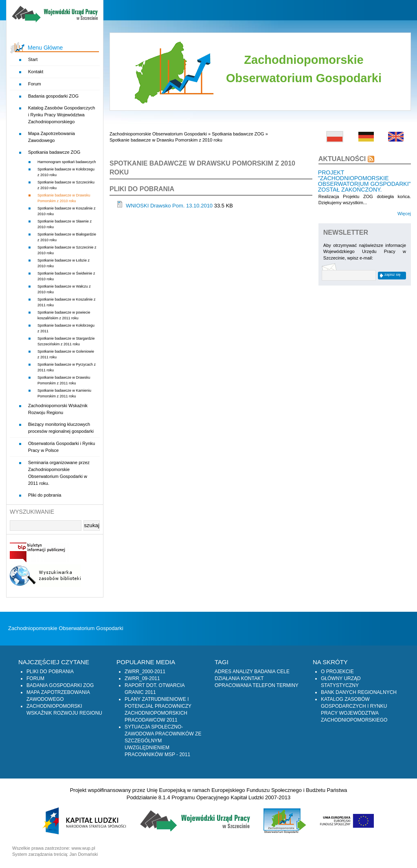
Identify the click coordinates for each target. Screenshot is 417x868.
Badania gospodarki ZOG (53, 96)
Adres (223, 672)
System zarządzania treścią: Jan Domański (55, 854)
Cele (283, 672)
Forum (35, 84)
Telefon (264, 685)
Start (33, 59)
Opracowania (233, 685)
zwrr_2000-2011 (145, 672)
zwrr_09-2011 (142, 678)
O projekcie (337, 672)
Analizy (243, 672)
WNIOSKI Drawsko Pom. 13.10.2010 (169, 206)
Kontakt (36, 72)
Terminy (288, 685)
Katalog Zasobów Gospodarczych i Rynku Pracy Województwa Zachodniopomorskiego (61, 115)
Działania (227, 678)
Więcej (404, 214)
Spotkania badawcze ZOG (54, 152)
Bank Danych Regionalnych (359, 692)
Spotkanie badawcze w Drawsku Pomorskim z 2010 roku (166, 140)
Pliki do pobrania (45, 495)
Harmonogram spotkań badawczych (67, 162)
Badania (265, 672)
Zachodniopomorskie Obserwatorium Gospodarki (158, 134)
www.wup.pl (83, 848)
